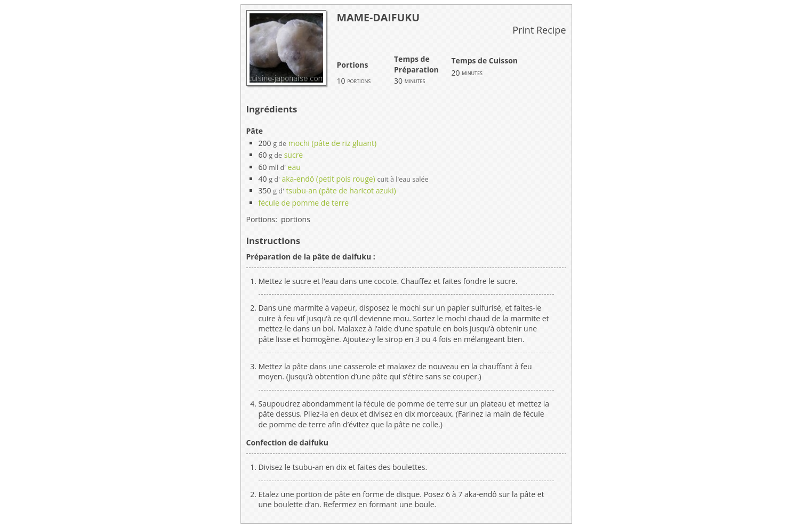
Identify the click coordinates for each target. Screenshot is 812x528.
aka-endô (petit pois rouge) (328, 179)
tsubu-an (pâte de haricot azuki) (341, 190)
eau (294, 167)
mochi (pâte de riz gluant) (333, 143)
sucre (294, 155)
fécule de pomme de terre (304, 203)
